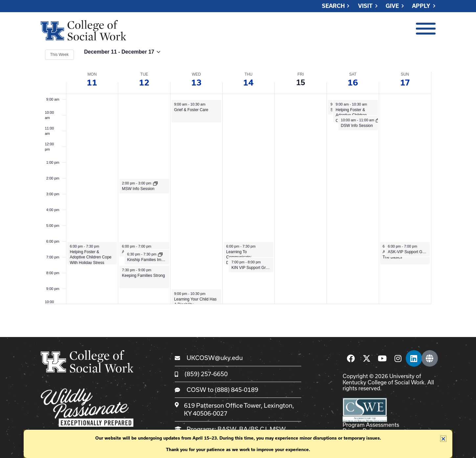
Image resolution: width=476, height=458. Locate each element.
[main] (238, 176)
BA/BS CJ (253, 429)
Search (333, 6)
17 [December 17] (405, 82)
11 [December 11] (92, 82)
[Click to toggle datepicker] (122, 55)
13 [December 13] (196, 82)
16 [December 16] (353, 82)
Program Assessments (371, 425)
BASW (227, 429)
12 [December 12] (144, 82)
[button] (443, 439)
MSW (278, 429)
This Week (59, 55)
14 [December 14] (248, 82)
